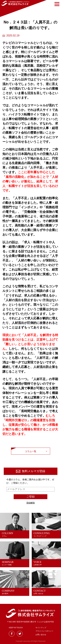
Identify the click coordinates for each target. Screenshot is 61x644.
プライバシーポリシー (44, 631)
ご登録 (30, 497)
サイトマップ (41, 628)
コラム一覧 (31, 451)
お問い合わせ (41, 635)
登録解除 (31, 503)
